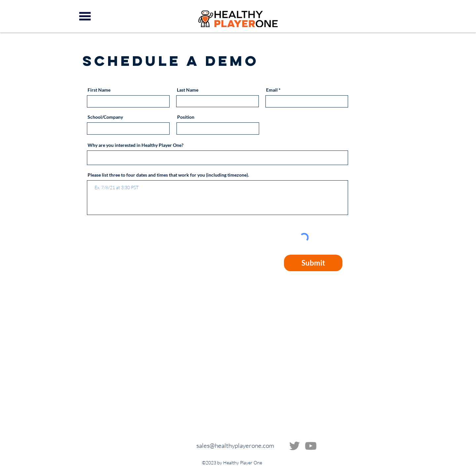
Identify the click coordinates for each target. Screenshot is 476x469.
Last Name (188, 90)
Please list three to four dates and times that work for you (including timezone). (168, 175)
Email (272, 90)
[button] (85, 16)
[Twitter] (295, 446)
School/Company (105, 117)
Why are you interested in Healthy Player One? (136, 145)
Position (186, 117)
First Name (99, 90)
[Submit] (313, 263)
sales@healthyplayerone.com (235, 446)
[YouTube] (311, 446)
